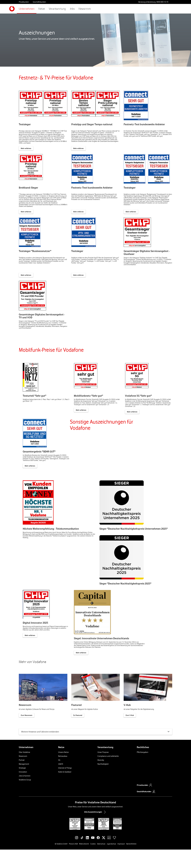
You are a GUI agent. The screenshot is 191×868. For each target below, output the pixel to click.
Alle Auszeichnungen (95, 831)
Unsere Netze (63, 771)
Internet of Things (65, 786)
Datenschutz (101, 862)
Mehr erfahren (26, 148)
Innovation (23, 790)
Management (24, 782)
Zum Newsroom (27, 730)
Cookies (93, 862)
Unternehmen (27, 9)
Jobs (72, 9)
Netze (42, 9)
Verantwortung (57, 9)
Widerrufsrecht (84, 862)
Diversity (101, 779)
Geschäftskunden (39, 2)
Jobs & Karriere (25, 794)
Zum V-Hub (130, 730)
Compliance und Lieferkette (108, 775)
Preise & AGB (73, 862)
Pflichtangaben (143, 771)
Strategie (22, 786)
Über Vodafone (24, 771)
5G (59, 779)
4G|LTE (61, 782)
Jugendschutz (111, 862)
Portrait (22, 779)
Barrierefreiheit (131, 862)
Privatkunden (24, 2)
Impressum (121, 862)
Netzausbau (63, 775)
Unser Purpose (103, 771)
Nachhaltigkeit (103, 782)
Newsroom (85, 9)
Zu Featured (78, 730)
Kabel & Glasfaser (65, 790)
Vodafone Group (25, 798)
